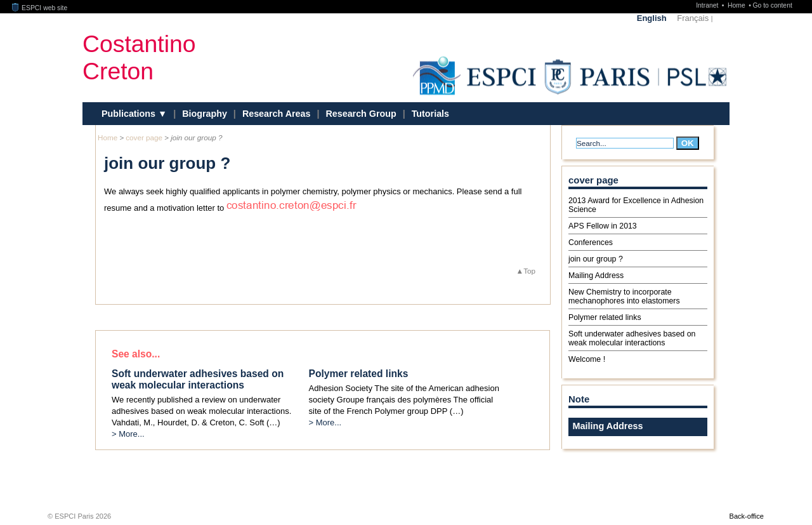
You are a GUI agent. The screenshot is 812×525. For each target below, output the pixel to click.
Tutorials (430, 114)
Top (529, 271)
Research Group (361, 114)
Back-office (747, 516)
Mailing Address (596, 276)
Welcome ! (587, 359)
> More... (128, 434)
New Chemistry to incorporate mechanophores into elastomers (624, 296)
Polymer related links (605, 317)
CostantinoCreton (139, 57)
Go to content (772, 5)
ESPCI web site (40, 8)
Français (693, 18)
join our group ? (596, 259)
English (652, 18)
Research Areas (277, 114)
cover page (144, 137)
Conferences (591, 243)
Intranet (708, 5)
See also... (136, 354)
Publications (130, 114)
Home (737, 5)
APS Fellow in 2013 (603, 226)
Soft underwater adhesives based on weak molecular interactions (632, 338)
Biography (205, 114)
